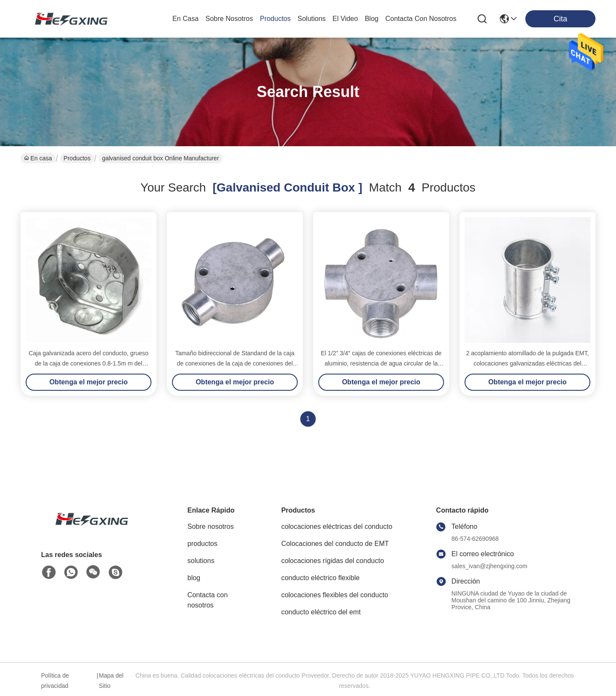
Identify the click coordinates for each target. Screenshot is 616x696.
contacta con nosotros (421, 19)
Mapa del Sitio (111, 681)
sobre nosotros (229, 19)
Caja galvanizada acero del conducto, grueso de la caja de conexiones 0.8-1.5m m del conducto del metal (89, 363)
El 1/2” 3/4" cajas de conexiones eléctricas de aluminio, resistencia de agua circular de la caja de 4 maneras (381, 363)
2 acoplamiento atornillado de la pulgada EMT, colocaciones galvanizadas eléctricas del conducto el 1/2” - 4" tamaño (527, 363)
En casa (185, 19)
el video (345, 19)
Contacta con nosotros (207, 600)
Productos (77, 158)
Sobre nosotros (211, 526)
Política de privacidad (55, 681)
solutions (312, 19)
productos (275, 19)
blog (372, 19)
